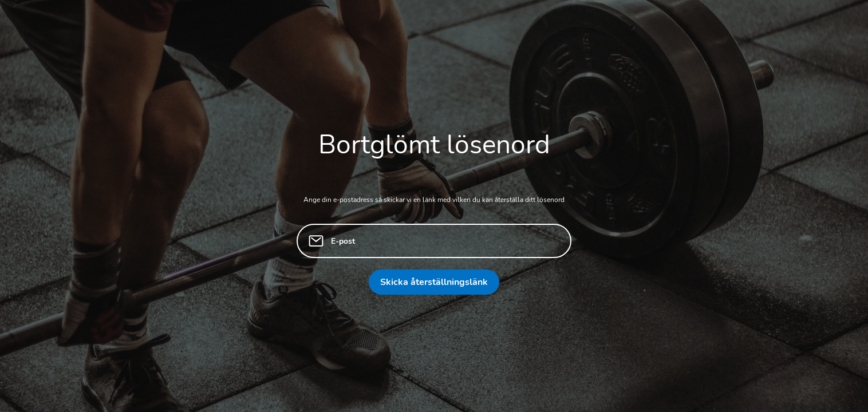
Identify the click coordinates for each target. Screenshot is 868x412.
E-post (343, 241)
